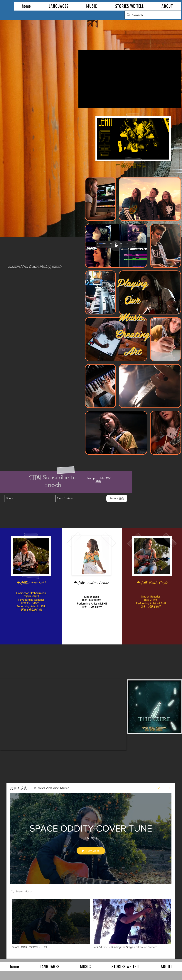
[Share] (159, 788)
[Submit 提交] (117, 498)
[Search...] (152, 15)
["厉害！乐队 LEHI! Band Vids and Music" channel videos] (91, 926)
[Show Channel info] (168, 788)
